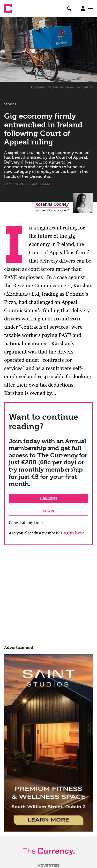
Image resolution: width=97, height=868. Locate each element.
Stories (10, 104)
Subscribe (48, 498)
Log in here (73, 533)
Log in (49, 511)
